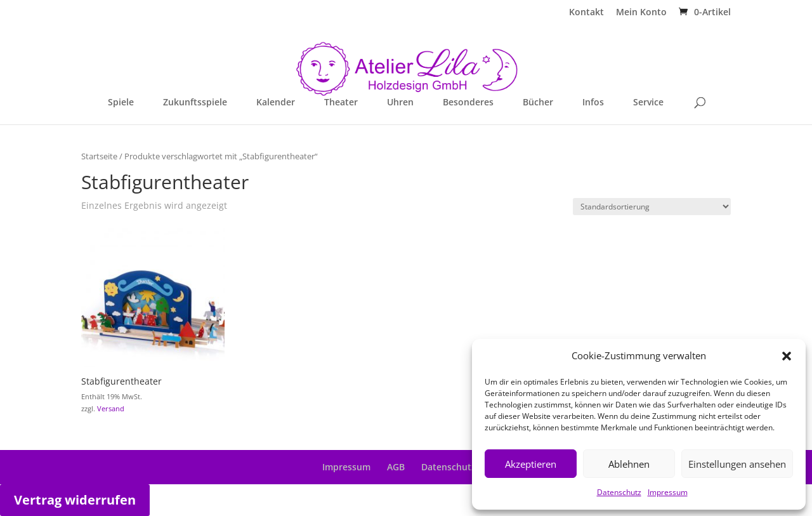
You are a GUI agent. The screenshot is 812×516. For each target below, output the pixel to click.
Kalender (276, 103)
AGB (396, 467)
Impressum (668, 492)
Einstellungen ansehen (737, 464)
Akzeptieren (531, 464)
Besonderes (468, 103)
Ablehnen (629, 464)
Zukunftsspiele (195, 103)
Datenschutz (619, 492)
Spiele (121, 103)
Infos (593, 103)
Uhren (400, 103)
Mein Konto (641, 13)
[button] (787, 356)
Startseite (99, 156)
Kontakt (586, 13)
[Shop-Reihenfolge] (652, 207)
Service (648, 103)
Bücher (538, 103)
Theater (341, 103)
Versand (111, 408)
